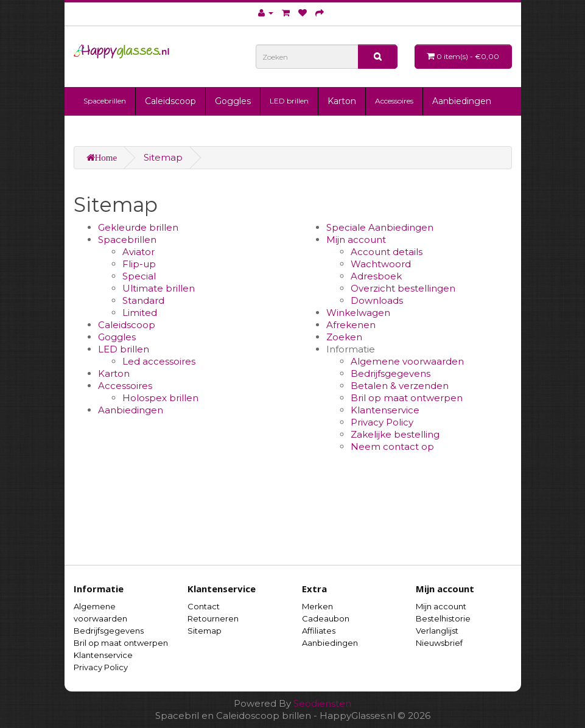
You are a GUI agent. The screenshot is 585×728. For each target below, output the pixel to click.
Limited (140, 313)
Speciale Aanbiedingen (380, 227)
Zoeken (344, 337)
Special (139, 276)
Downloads (377, 300)
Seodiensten (322, 703)
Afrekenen (351, 325)
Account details (387, 252)
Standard (143, 300)
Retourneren (213, 618)
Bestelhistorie (443, 618)
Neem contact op (392, 446)
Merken (317, 606)
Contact (204, 606)
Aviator (138, 252)
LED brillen (289, 101)
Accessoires (394, 101)
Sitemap (163, 157)
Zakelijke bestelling (395, 434)
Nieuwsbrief (439, 643)
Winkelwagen (358, 313)
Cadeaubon (326, 618)
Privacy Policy (382, 422)
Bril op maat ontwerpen (407, 398)
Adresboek (376, 276)
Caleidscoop (170, 101)
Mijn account (356, 240)
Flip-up (139, 264)
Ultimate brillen (159, 288)
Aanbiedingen (462, 101)
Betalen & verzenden (400, 386)
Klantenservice (385, 410)
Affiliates (319, 631)
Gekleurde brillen (138, 227)
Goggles (233, 101)
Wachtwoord (381, 264)
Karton (342, 101)
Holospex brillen (160, 398)
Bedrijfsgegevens (391, 373)
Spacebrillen (105, 101)
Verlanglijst (437, 631)
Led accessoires (159, 361)
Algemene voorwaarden (407, 361)
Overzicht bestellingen (403, 288)
